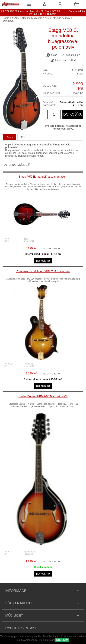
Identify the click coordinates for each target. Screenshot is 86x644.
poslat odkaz (71, 55)
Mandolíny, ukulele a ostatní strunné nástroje (46, 18)
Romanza (28, 364)
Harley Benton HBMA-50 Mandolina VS (43, 396)
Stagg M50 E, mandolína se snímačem (43, 177)
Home (6, 18)
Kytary (15, 18)
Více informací (47, 640)
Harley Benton (30, 552)
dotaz (52, 55)
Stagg (80, 74)
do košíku (73, 114)
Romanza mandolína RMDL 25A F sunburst (43, 271)
